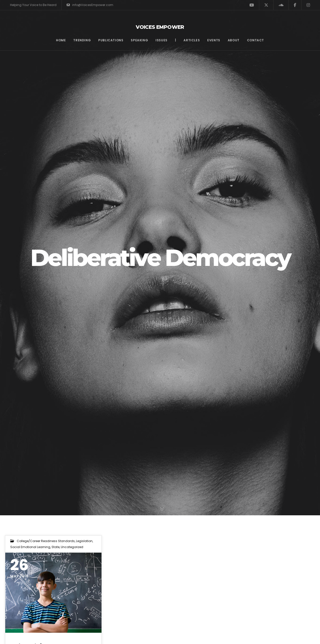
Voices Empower (160, 27)
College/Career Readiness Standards (46, 541)
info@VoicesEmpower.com (90, 5)
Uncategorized (72, 547)
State (55, 547)
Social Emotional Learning (30, 547)
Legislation (84, 541)
